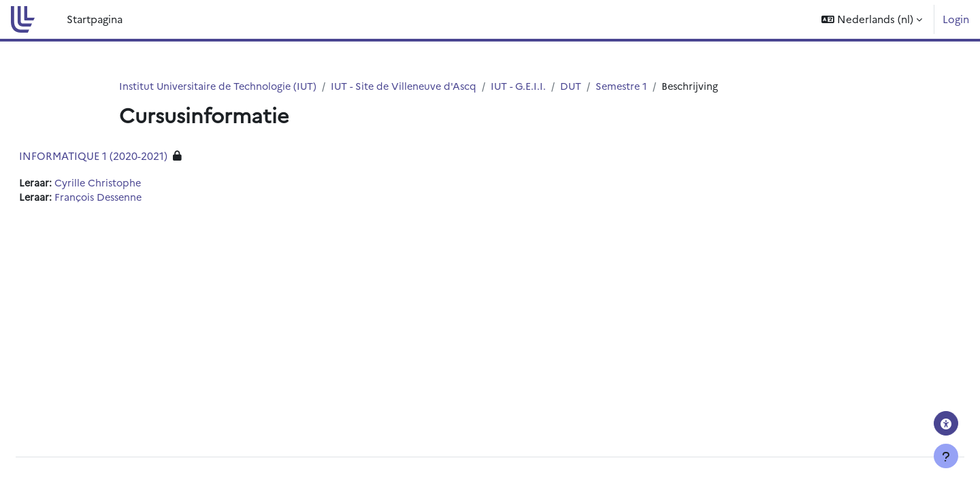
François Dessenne (134, 198)
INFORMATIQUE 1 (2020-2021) (126, 156)
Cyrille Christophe (132, 183)
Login (956, 19)
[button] (872, 19)
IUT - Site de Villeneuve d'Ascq (414, 86)
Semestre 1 (638, 86)
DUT (585, 86)
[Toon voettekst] (946, 456)
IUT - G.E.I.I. (532, 86)
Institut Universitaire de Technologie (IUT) (222, 86)
